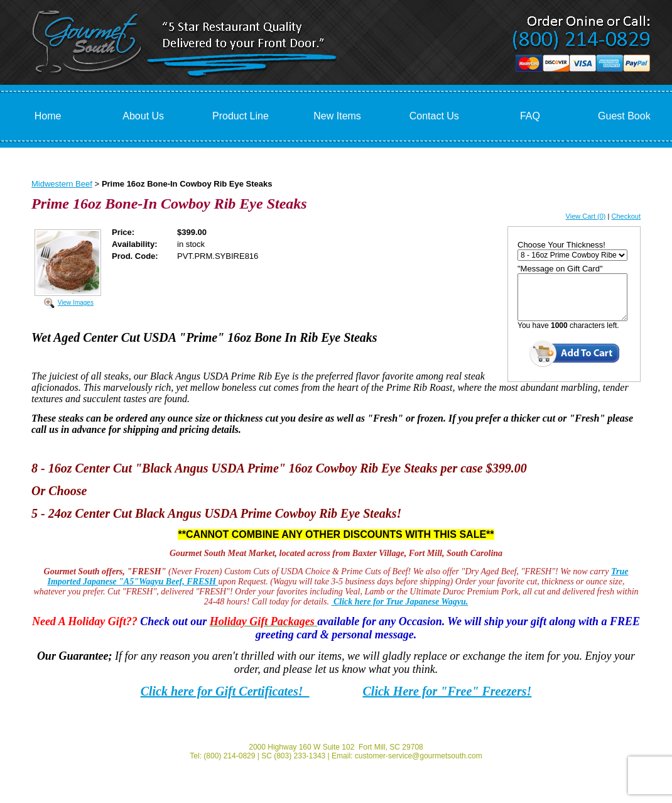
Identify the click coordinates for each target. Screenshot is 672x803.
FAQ (530, 116)
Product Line (241, 116)
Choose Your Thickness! (561, 245)
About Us (143, 116)
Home (48, 116)
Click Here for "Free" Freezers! (447, 691)
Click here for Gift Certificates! (225, 691)
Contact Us (434, 116)
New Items (337, 116)
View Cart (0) (586, 216)
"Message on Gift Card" (560, 269)
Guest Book (624, 116)
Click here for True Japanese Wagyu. (399, 602)
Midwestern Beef (62, 184)
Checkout (626, 216)
